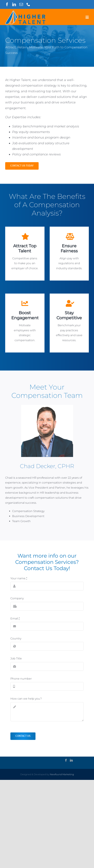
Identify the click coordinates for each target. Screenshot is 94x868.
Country (16, 638)
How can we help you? (26, 699)
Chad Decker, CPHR (47, 466)
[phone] (28, 4)
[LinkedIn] (71, 760)
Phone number (21, 679)
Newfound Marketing (62, 774)
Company (17, 598)
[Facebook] (66, 760)
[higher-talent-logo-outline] (25, 12)
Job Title (16, 658)
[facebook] (7, 4)
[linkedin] (14, 4)
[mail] (21, 4)
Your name (19, 578)
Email (15, 618)
